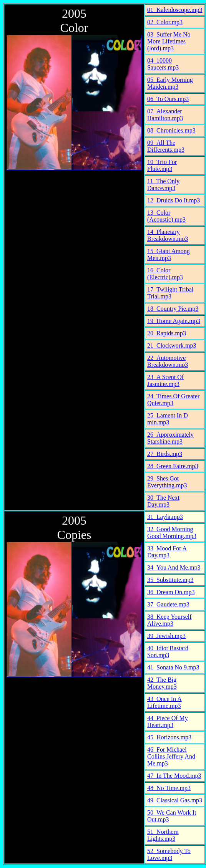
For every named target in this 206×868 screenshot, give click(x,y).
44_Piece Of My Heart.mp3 (168, 721)
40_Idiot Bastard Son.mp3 (168, 652)
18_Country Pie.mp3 (173, 309)
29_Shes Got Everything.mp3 (167, 482)
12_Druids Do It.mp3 (174, 200)
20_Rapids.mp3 (167, 333)
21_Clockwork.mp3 (172, 345)
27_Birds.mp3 (165, 454)
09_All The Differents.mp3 (166, 146)
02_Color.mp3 (165, 22)
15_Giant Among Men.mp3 (169, 254)
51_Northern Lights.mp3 (163, 835)
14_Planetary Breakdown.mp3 (168, 235)
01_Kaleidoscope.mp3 (175, 10)
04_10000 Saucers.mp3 (163, 64)
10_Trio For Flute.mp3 (162, 165)
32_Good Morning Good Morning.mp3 (172, 533)
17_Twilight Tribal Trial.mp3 (170, 293)
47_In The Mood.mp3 (174, 776)
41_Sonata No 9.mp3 (173, 667)
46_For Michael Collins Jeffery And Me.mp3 (171, 756)
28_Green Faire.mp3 (173, 466)
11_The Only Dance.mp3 (163, 185)
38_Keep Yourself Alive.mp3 (169, 620)
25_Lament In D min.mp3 (168, 419)
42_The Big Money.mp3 (162, 683)
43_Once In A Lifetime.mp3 (164, 702)
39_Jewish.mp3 (166, 636)
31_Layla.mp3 (165, 517)
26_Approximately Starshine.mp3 (170, 438)
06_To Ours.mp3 (168, 99)
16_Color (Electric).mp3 (165, 274)
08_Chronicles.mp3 (171, 130)
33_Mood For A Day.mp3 (167, 552)
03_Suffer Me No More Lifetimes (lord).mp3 (169, 41)
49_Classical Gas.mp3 (175, 800)
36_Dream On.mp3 (171, 592)
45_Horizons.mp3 (169, 737)
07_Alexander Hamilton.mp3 (165, 115)
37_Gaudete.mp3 (168, 604)
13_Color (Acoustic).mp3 (166, 216)
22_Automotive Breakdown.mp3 (168, 361)
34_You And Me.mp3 (174, 567)
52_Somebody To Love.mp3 (169, 854)
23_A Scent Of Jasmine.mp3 (165, 380)
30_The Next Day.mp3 (163, 501)
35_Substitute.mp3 (170, 580)
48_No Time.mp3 (169, 788)
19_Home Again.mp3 (174, 321)
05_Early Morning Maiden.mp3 (170, 83)
